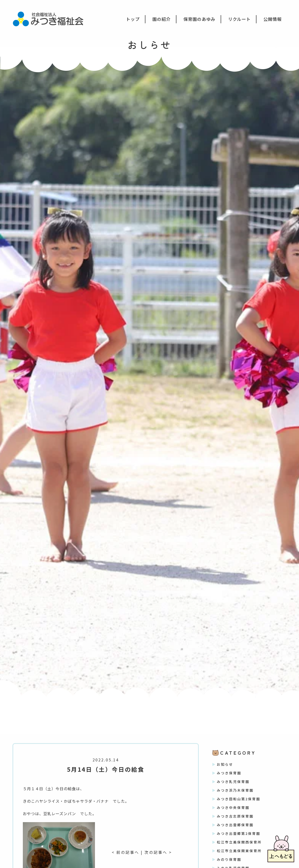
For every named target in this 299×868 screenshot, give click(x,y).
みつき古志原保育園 (235, 816)
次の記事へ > (158, 852)
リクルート (239, 19)
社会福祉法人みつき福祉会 (51, 18)
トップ (133, 19)
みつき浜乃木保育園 (235, 790)
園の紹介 (162, 19)
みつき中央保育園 (233, 807)
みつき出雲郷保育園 (235, 825)
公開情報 (273, 19)
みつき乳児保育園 (233, 782)
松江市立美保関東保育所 (239, 851)
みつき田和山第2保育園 (239, 799)
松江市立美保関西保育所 (239, 842)
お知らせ (225, 764)
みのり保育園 (229, 859)
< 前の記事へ (125, 852)
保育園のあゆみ (199, 19)
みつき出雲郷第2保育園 (239, 833)
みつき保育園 (229, 773)
